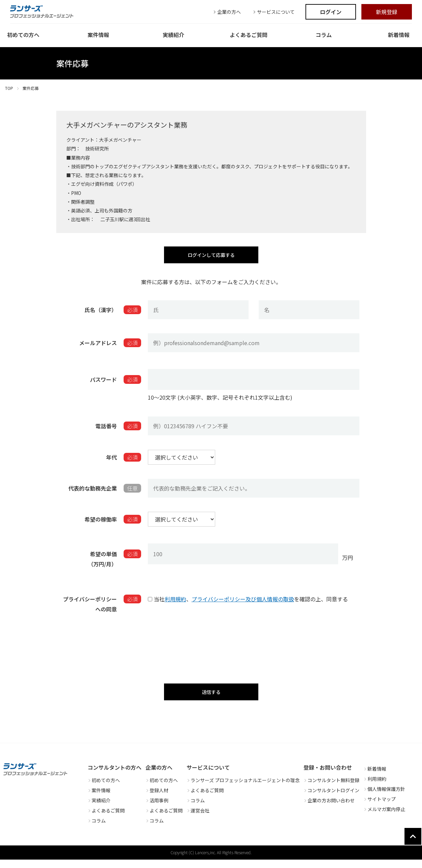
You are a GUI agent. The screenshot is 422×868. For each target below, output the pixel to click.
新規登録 (387, 12)
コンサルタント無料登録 (331, 789)
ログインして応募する (211, 257)
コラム (97, 829)
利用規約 (175, 603)
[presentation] (211, 647)
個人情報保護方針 (384, 797)
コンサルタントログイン (331, 799)
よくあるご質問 (106, 819)
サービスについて (273, 12)
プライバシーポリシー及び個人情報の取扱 (243, 603)
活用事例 (157, 809)
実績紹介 (99, 809)
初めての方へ (104, 789)
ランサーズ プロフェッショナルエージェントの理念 (243, 789)
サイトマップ (380, 807)
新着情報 (375, 777)
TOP (9, 88)
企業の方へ (226, 12)
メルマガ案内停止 (384, 817)
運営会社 (198, 819)
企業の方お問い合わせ (329, 809)
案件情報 (99, 799)
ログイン (331, 12)
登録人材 (157, 799)
